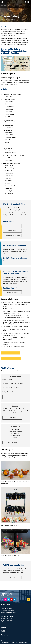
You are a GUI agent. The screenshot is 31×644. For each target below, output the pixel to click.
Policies (15, 631)
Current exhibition (12, 397)
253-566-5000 (6, 604)
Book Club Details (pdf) (12, 226)
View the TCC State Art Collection (11, 358)
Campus (15, 627)
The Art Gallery (15, 6)
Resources (15, 635)
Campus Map (12, 418)
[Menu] (29, 2)
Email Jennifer (12, 443)
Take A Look (12, 578)
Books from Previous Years (12, 236)
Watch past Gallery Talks (11, 353)
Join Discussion (12, 231)
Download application (12, 292)
